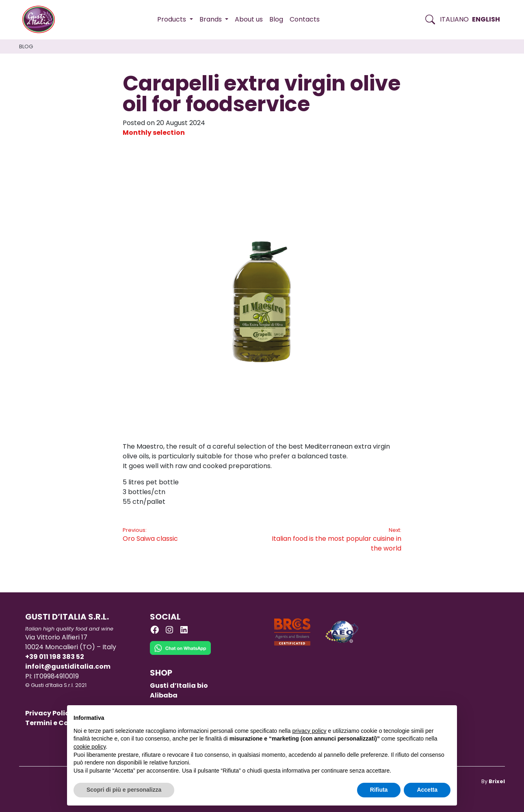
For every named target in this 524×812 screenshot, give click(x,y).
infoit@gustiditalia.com (68, 666)
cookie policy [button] (90, 747)
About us (249, 19)
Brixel (497, 781)
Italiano (454, 19)
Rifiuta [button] (379, 790)
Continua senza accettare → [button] (413, 716)
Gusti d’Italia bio (179, 686)
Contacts (305, 19)
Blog (276, 19)
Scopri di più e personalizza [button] (124, 790)
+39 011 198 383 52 (55, 657)
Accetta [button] (427, 790)
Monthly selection (154, 133)
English (486, 19)
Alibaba (164, 695)
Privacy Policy (49, 713)
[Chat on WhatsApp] (180, 654)
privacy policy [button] (310, 731)
